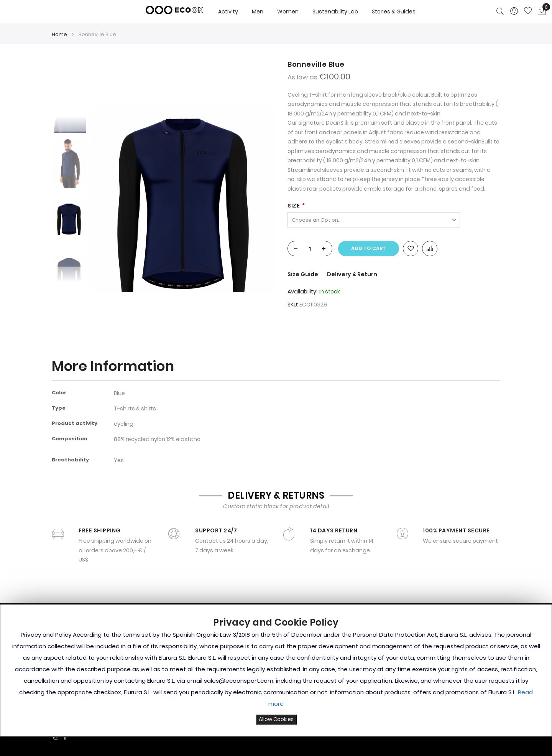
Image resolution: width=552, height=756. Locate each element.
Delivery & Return (352, 274)
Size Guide (303, 274)
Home (59, 34)
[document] (276, 670)
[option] (69, 218)
